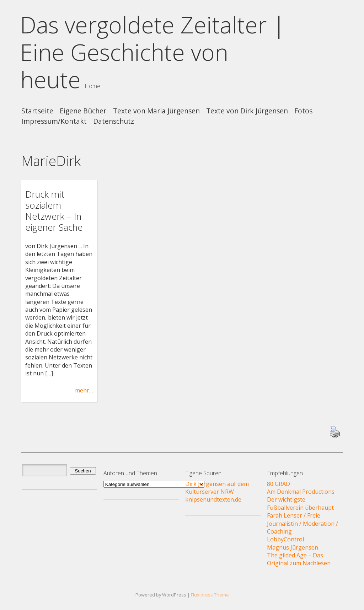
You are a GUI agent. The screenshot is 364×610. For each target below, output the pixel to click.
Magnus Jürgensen (293, 547)
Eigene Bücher (83, 111)
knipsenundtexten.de (213, 499)
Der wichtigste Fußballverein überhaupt (300, 503)
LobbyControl (285, 539)
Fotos (303, 111)
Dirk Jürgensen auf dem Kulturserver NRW (217, 488)
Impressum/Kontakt (54, 121)
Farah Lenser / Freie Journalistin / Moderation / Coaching (303, 523)
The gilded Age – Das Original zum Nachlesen (299, 559)
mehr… (84, 390)
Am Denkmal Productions (301, 492)
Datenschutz (114, 121)
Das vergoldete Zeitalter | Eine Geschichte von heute (153, 52)
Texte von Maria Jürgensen (156, 111)
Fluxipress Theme (210, 595)
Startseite (37, 111)
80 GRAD (279, 484)
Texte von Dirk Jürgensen (247, 111)
